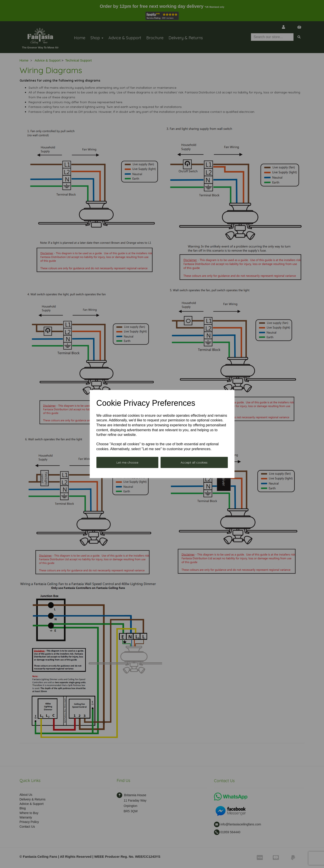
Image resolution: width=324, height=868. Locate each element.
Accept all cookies (194, 462)
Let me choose (127, 462)
